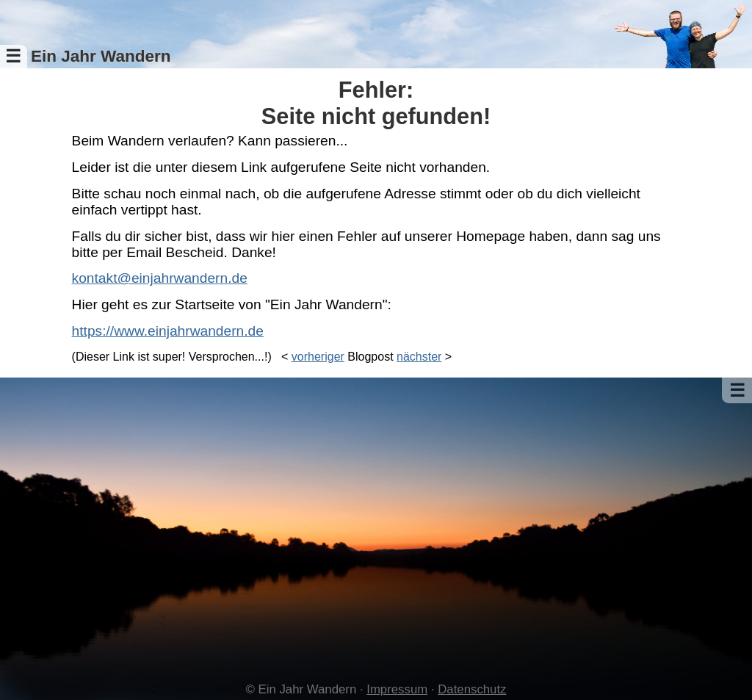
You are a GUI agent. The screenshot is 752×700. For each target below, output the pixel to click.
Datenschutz (472, 689)
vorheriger (318, 357)
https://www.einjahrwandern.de (168, 331)
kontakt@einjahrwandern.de (160, 278)
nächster (419, 357)
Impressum (397, 689)
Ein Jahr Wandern (101, 56)
